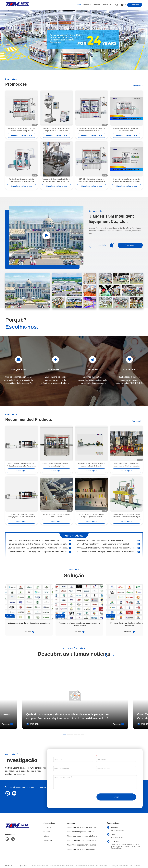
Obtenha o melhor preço (22, 135)
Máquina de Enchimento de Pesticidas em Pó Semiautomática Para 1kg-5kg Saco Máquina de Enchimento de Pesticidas (56, 180)
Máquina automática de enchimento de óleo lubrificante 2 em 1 (126, 130)
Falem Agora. (130, 245)
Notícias (46, 836)
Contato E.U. (107, 5)
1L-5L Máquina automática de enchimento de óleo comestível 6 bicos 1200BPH (92, 130)
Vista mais (137, 86)
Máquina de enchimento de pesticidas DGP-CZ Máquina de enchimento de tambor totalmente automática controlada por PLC (21, 180)
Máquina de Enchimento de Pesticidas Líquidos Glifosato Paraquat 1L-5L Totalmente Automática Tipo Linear (21, 130)
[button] (70, 66)
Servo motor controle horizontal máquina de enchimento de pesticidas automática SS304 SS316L (127, 180)
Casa (79, 5)
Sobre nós (87, 5)
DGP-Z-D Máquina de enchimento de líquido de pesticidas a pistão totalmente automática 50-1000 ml (91, 180)
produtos (97, 5)
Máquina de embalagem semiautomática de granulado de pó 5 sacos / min (56, 130)
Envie (116, 797)
